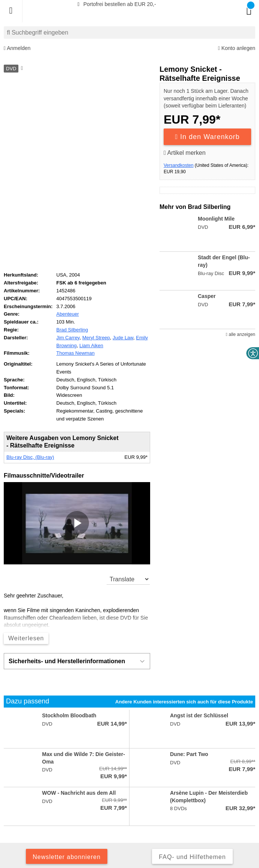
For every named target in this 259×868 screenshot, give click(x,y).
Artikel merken (185, 153)
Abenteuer (68, 314)
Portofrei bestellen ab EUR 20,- (116, 4)
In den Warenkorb (208, 137)
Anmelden (17, 48)
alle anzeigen (241, 334)
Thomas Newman (75, 353)
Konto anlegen (237, 48)
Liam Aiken (91, 346)
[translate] (128, 579)
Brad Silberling (72, 330)
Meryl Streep (96, 338)
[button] (77, 523)
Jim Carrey (68, 338)
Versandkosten (178, 165)
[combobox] (129, 33)
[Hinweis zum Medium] (21, 69)
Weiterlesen (26, 638)
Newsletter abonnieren (67, 857)
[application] (77, 523)
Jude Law (123, 338)
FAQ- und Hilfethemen (192, 857)
